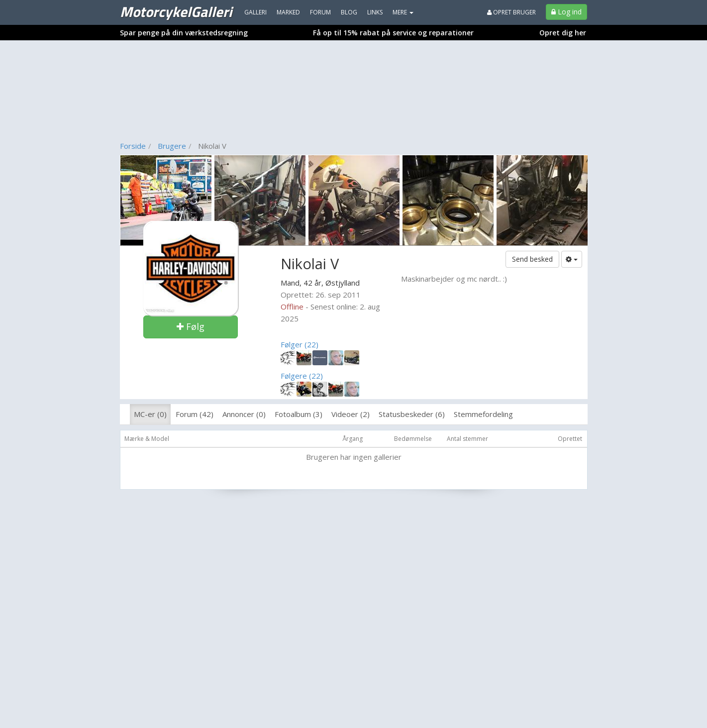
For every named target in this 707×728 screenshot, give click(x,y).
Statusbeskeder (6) (412, 414)
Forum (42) (195, 414)
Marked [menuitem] (288, 12)
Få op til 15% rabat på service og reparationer (393, 33)
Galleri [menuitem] (255, 12)
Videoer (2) (351, 414)
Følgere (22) (302, 376)
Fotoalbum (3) (299, 414)
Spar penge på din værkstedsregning (184, 33)
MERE (403, 12)
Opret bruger (511, 12)
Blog (349, 12)
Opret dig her (563, 33)
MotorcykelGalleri (176, 11)
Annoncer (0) (244, 414)
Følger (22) (300, 344)
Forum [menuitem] (320, 12)
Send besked (532, 259)
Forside (133, 146)
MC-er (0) (150, 414)
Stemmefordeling (483, 414)
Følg (191, 326)
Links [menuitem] (375, 12)
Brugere (172, 146)
